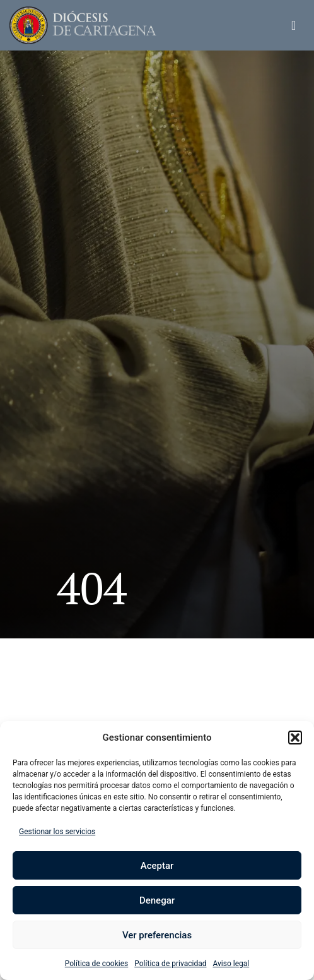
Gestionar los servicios (57, 832)
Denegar (157, 900)
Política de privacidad (170, 964)
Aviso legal (231, 964)
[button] (295, 738)
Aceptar (157, 866)
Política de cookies (97, 964)
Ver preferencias (157, 935)
